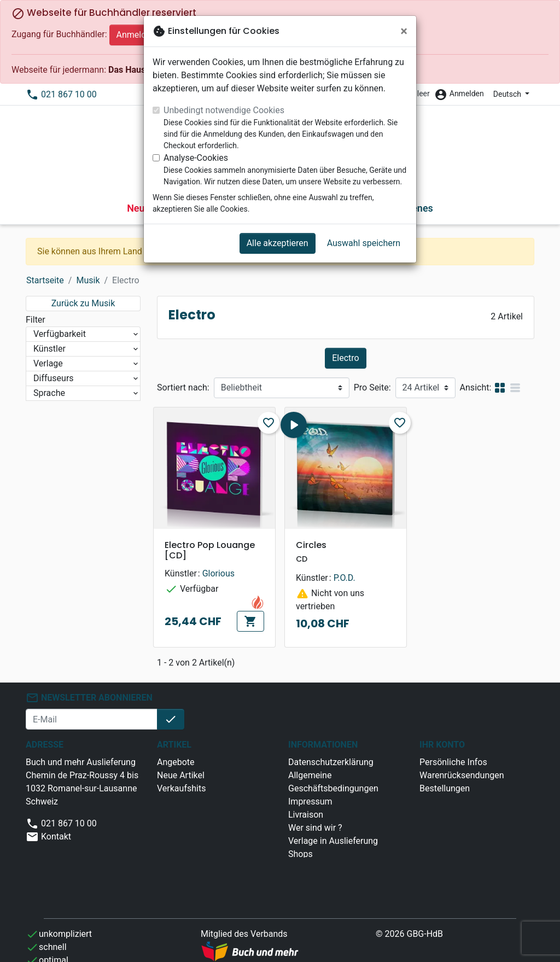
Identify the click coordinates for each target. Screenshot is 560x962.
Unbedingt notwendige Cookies (224, 110)
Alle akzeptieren (278, 243)
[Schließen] (404, 31)
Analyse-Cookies (196, 158)
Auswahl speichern (364, 243)
